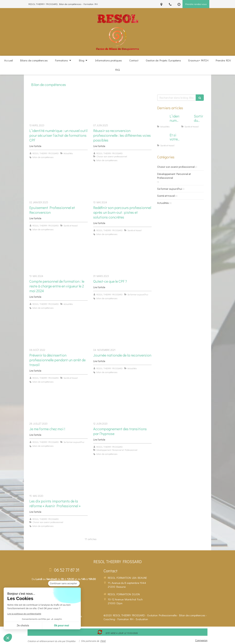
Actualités (163, 203)
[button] (8, 638)
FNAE (103, 641)
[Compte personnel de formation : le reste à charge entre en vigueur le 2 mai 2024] (59, 258)
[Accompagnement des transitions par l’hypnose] (122, 405)
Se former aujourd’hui (170, 189)
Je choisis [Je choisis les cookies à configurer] (23, 626)
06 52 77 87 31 (67, 570)
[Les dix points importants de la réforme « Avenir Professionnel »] (59, 478)
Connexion (201, 640)
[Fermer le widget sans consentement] (64, 584)
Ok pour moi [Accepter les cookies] (62, 626)
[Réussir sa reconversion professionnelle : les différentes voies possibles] (122, 107)
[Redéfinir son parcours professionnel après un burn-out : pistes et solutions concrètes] (122, 184)
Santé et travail (166, 196)
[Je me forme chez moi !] (59, 405)
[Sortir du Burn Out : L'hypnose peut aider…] (187, 120)
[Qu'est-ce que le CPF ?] (122, 258)
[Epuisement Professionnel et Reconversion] (59, 184)
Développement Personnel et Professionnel (174, 176)
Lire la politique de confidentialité (24, 614)
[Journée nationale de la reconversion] (122, 332)
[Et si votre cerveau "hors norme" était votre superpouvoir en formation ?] (163, 139)
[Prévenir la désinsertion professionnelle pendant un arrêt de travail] (59, 332)
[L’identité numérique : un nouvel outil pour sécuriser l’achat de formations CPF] (59, 107)
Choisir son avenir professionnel (176, 167)
